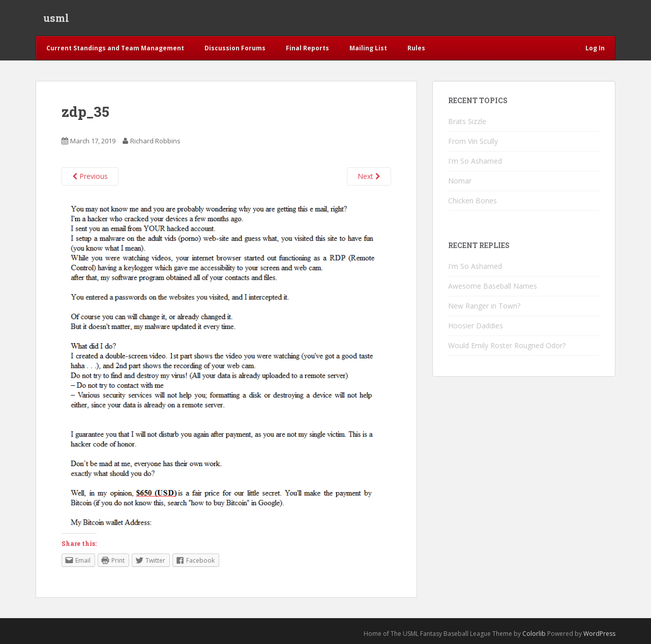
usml (56, 18)
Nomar (460, 181)
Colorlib (534, 634)
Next (369, 176)
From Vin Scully (473, 141)
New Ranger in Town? (484, 306)
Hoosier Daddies (476, 326)
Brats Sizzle (467, 121)
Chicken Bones (472, 201)
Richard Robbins (155, 141)
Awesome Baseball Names (493, 286)
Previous (90, 176)
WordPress (599, 634)
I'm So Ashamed (475, 161)
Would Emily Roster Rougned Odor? (507, 345)
